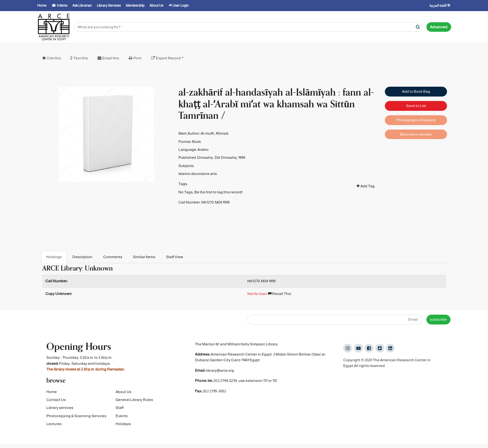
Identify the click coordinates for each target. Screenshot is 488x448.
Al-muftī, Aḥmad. (215, 133)
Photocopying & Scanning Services (76, 417)
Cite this (54, 58)
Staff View (175, 257)
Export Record (168, 58)
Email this (111, 58)
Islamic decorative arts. (198, 174)
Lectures (54, 425)
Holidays (123, 425)
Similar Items (144, 257)
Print (137, 58)
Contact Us (56, 401)
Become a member (416, 134)
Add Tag (366, 186)
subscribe (438, 319)
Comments (113, 257)
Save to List (416, 106)
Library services (60, 409)
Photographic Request (416, 120)
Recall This (279, 294)
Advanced (439, 27)
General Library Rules (134, 401)
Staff (120, 409)
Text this (81, 58)
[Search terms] (248, 27)
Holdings (54, 257)
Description (82, 257)
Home (52, 392)
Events (122, 417)
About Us (124, 392)
